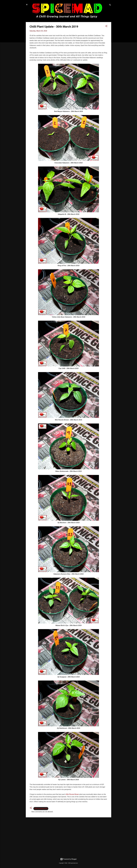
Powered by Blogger (69, 859)
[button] (106, 26)
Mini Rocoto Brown (72, 794)
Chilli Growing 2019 (41, 809)
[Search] (110, 5)
